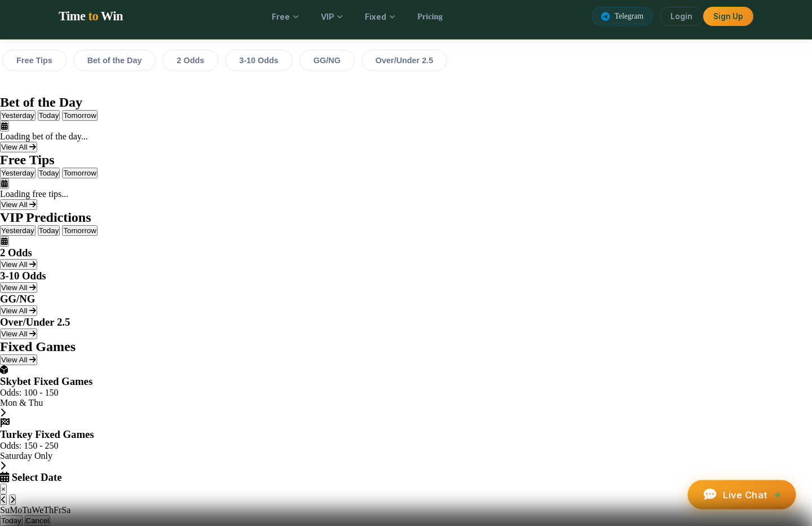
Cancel (38, 521)
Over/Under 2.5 (404, 60)
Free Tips (34, 60)
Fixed (380, 17)
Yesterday (18, 115)
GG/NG (327, 60)
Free (285, 17)
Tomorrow (80, 115)
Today (49, 115)
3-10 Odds (259, 60)
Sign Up (728, 16)
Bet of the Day (115, 60)
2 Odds (190, 60)
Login (681, 16)
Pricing (430, 16)
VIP (332, 17)
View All (19, 147)
